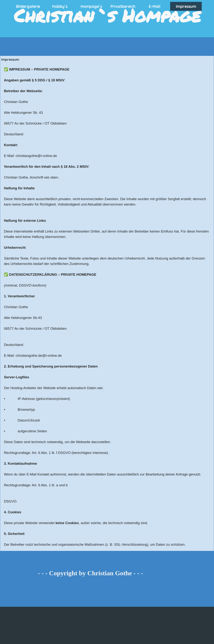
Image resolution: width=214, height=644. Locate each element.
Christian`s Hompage (107, 15)
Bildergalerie (28, 6)
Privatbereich (123, 6)
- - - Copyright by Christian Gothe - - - (91, 573)
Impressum (186, 6)
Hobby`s (60, 6)
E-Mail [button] (154, 6)
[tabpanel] (107, 307)
